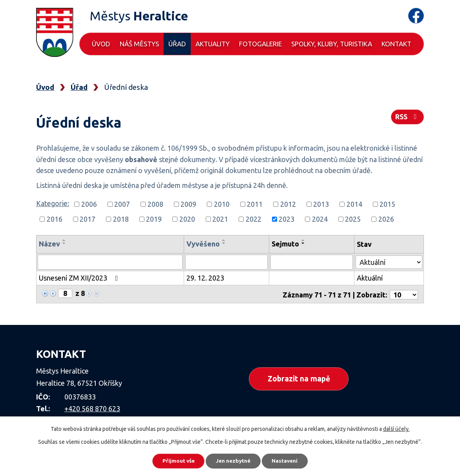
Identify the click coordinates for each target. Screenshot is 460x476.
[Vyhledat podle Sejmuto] (312, 262)
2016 (55, 219)
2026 (386, 219)
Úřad (177, 44)
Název (49, 244)
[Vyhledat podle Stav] (389, 261)
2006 (89, 204)
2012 (288, 204)
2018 (121, 219)
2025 (353, 219)
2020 (187, 219)
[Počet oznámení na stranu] (404, 294)
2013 (321, 204)
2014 (354, 204)
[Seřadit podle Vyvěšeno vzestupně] (225, 240)
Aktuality (213, 44)
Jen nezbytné (234, 460)
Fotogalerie (260, 44)
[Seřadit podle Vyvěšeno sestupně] (225, 243)
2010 (222, 204)
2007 (122, 204)
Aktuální (370, 278)
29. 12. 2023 (206, 278)
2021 (220, 219)
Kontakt (396, 44)
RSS (407, 119)
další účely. (396, 428)
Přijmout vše (175, 460)
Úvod (101, 44)
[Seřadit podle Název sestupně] (64, 243)
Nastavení (289, 460)
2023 (287, 219)
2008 (155, 204)
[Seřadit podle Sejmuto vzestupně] (304, 240)
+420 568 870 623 (92, 407)
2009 (188, 204)
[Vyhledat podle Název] (110, 262)
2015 (387, 204)
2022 (254, 219)
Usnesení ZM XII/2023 (80, 278)
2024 (320, 219)
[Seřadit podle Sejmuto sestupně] (304, 243)
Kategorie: (53, 203)
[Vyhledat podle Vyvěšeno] (227, 262)
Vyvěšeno (204, 244)
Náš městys (139, 44)
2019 (154, 219)
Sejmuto (286, 244)
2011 (255, 204)
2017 (88, 219)
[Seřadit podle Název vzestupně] (64, 240)
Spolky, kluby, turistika (332, 44)
